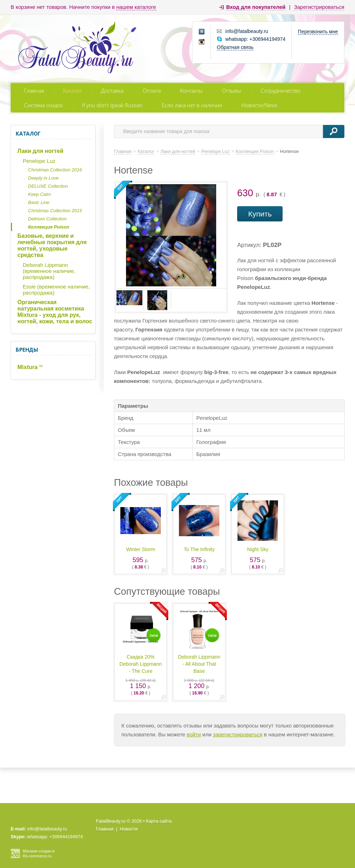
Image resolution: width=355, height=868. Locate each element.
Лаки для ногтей (40, 151)
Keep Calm (39, 194)
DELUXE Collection (48, 186)
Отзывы (232, 90)
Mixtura (30, 367)
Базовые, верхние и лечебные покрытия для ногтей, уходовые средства (52, 245)
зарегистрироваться (238, 734)
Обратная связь (235, 47)
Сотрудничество (280, 90)
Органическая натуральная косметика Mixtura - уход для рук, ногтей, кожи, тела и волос (55, 312)
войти (194, 734)
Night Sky (258, 549)
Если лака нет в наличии (192, 105)
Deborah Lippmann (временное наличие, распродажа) (49, 271)
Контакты (191, 90)
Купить (260, 214)
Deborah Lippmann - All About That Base (199, 664)
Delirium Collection (47, 219)
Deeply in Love (43, 178)
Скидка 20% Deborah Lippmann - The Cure (140, 664)
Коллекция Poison (49, 227)
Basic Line (39, 202)
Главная (34, 90)
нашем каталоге (136, 7)
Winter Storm (141, 549)
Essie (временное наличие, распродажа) (56, 290)
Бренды (27, 350)
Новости (129, 829)
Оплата (152, 90)
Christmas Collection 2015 (55, 211)
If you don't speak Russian (112, 105)
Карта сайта (159, 821)
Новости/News (259, 105)
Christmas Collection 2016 (55, 170)
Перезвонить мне (318, 32)
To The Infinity (199, 549)
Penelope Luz (39, 161)
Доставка (112, 90)
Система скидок (43, 105)
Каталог (72, 90)
